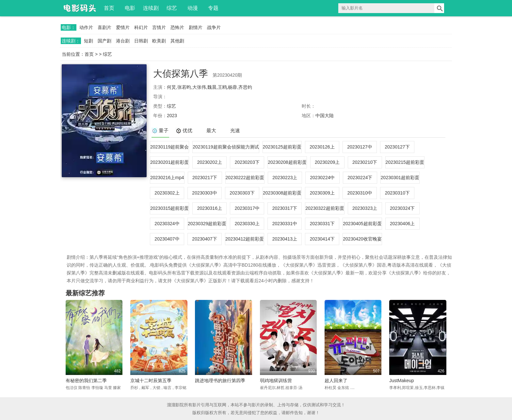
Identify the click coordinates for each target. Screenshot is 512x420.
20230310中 (360, 193)
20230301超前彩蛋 (400, 178)
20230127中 (360, 147)
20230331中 (285, 224)
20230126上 (322, 147)
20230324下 (402, 208)
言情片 (159, 27)
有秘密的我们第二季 (86, 381)
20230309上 (322, 193)
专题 (213, 8)
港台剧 (123, 41)
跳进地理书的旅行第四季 (220, 381)
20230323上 (365, 208)
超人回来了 (336, 381)
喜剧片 (104, 27)
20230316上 (210, 208)
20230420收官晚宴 (362, 239)
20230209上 (327, 162)
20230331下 (322, 224)
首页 (109, 8)
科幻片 (141, 27)
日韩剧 (141, 41)
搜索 (439, 8)
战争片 (214, 27)
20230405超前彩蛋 (362, 224)
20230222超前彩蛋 (245, 178)
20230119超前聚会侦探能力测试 (226, 147)
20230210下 (365, 162)
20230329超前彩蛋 (207, 224)
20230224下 (360, 178)
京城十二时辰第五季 (151, 381)
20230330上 (247, 224)
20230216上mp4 (167, 178)
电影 (130, 8)
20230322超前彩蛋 (325, 208)
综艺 (172, 8)
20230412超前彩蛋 (245, 239)
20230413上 (285, 239)
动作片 (86, 27)
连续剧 (151, 8)
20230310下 (397, 193)
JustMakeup (401, 381)
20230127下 (397, 147)
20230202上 (210, 162)
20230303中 (204, 193)
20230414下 (322, 239)
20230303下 (242, 193)
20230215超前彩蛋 (405, 162)
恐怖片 (177, 27)
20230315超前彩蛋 (169, 208)
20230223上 (285, 178)
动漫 (193, 8)
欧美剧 (159, 41)
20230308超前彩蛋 (282, 193)
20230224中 (322, 178)
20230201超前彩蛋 (169, 162)
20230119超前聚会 (169, 147)
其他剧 (177, 41)
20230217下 (205, 178)
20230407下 (204, 239)
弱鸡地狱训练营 (276, 381)
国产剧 (104, 41)
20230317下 (285, 208)
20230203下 (247, 162)
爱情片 (123, 27)
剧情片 (196, 27)
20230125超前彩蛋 (282, 147)
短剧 (88, 41)
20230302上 (167, 193)
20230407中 (167, 239)
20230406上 (402, 224)
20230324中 (167, 224)
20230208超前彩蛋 (287, 162)
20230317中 (247, 208)
